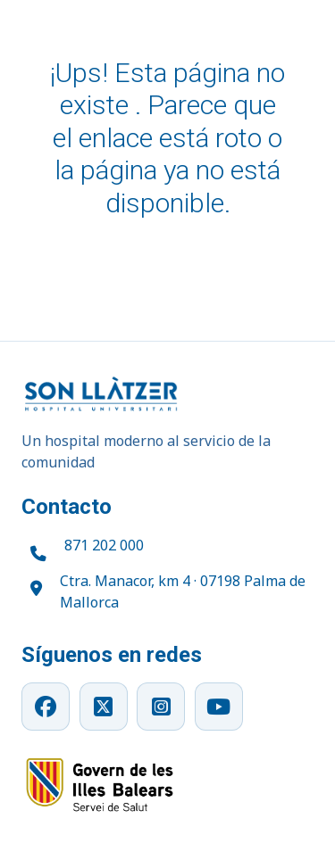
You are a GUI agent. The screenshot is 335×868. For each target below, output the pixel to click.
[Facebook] (46, 707)
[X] (104, 707)
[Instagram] (161, 707)
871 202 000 (104, 545)
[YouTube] (219, 707)
